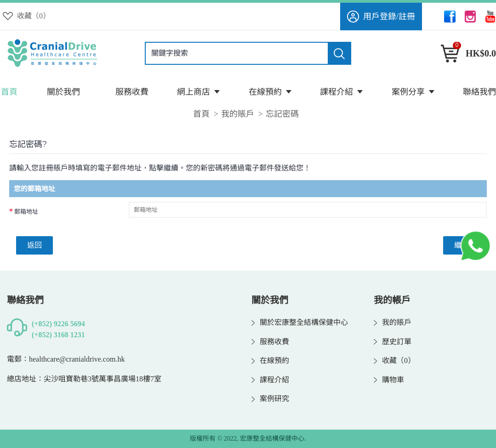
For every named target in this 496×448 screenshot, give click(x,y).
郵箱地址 (26, 212)
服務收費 (270, 342)
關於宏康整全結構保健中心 (300, 323)
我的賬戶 (238, 114)
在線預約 (270, 361)
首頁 (201, 114)
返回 (34, 245)
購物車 (389, 380)
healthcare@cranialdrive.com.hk (77, 359)
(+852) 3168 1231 (58, 335)
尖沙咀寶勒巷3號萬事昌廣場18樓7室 (103, 379)
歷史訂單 (393, 342)
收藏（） (394, 361)
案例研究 (270, 399)
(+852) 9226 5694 (58, 324)
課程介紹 (270, 380)
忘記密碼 (282, 114)
